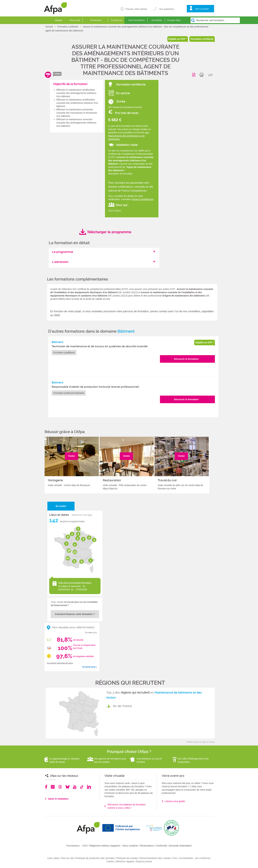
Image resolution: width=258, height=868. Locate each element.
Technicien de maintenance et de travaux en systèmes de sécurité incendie (100, 346)
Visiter (72, 456)
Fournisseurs (73, 846)
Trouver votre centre (136, 9)
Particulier (75, 20)
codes (57, 74)
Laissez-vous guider (175, 801)
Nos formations (137, 20)
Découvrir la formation (186, 359)
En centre (61, 506)
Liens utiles (53, 858)
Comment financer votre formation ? (75, 614)
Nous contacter (130, 846)
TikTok (82, 787)
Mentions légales (125, 861)
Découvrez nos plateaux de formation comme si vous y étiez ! (127, 806)
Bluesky (68, 787)
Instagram (53, 787)
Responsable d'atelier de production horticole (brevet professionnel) (95, 387)
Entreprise (117, 20)
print (202, 75)
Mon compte (202, 9)
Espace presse (144, 861)
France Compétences (142, 199)
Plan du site (67, 858)
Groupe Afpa (174, 20)
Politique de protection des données (95, 858)
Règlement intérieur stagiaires (105, 846)
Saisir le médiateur (58, 799)
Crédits (110, 861)
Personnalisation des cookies (155, 858)
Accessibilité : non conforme (194, 858)
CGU (175, 858)
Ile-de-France (123, 706)
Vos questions (166, 9)
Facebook (46, 787)
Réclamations (147, 846)
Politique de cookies (127, 858)
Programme (194, 75)
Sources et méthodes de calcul (60, 663)
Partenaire (96, 20)
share (211, 75)
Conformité (161, 846)
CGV (85, 846)
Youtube (75, 787)
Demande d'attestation (180, 846)
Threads (60, 787)
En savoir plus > (90, 667)
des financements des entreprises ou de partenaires (129, 136)
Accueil (49, 27)
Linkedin (89, 787)
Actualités (157, 20)
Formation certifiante (68, 27)
